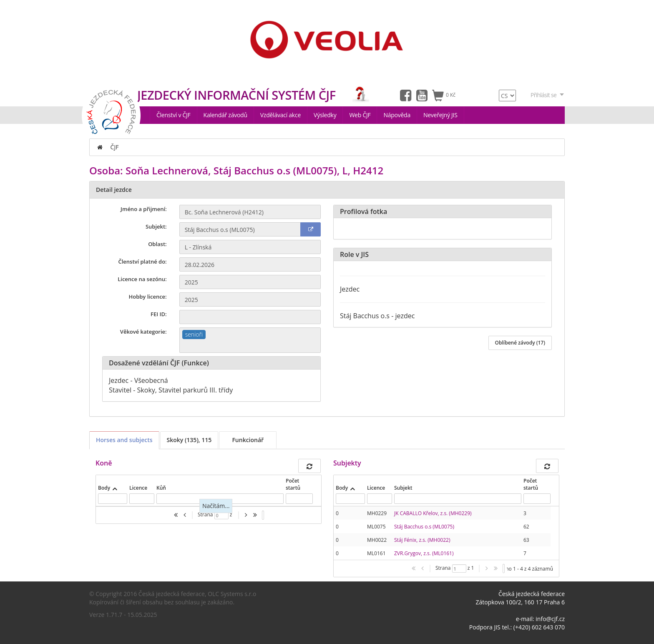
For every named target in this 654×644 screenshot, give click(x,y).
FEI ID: (159, 314)
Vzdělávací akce (280, 115)
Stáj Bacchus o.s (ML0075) (424, 527)
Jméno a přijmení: (144, 209)
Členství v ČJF (174, 115)
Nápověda (397, 115)
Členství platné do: (143, 262)
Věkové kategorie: (143, 332)
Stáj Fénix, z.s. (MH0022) (422, 540)
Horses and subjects (124, 440)
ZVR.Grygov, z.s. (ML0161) (424, 553)
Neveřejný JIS (440, 115)
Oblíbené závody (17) (520, 343)
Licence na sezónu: (142, 279)
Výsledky (325, 115)
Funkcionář (248, 440)
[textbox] (250, 346)
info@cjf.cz (550, 619)
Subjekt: (156, 226)
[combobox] (250, 340)
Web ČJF (360, 115)
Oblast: (157, 244)
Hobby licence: (147, 297)
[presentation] (442, 533)
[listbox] (263, 515)
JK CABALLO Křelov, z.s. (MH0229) (433, 513)
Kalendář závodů (225, 115)
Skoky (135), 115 (189, 440)
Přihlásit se (548, 95)
